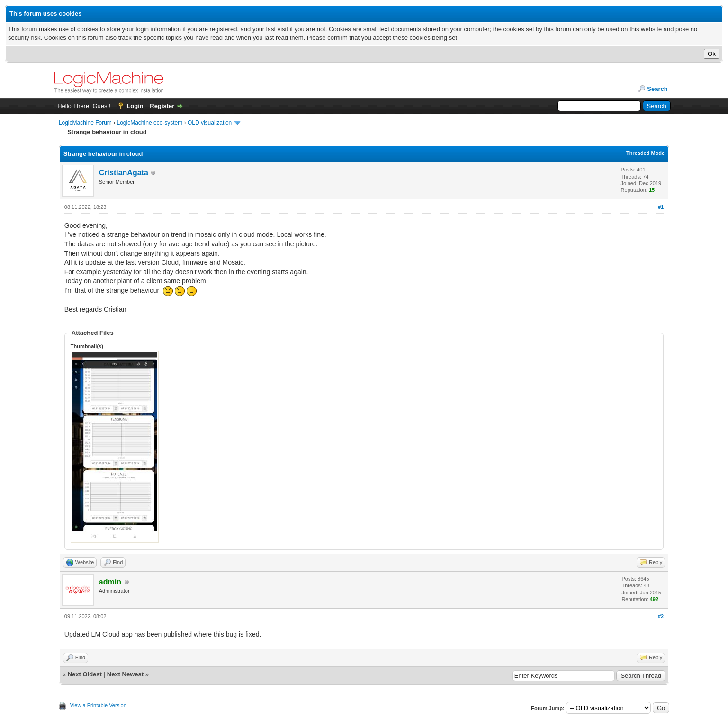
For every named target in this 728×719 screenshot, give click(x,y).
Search (657, 89)
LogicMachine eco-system (150, 123)
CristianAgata (124, 173)
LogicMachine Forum (85, 123)
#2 (661, 616)
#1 (661, 207)
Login (135, 106)
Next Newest (125, 674)
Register (162, 106)
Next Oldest (85, 674)
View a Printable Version (98, 705)
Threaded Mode (645, 153)
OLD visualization (210, 123)
